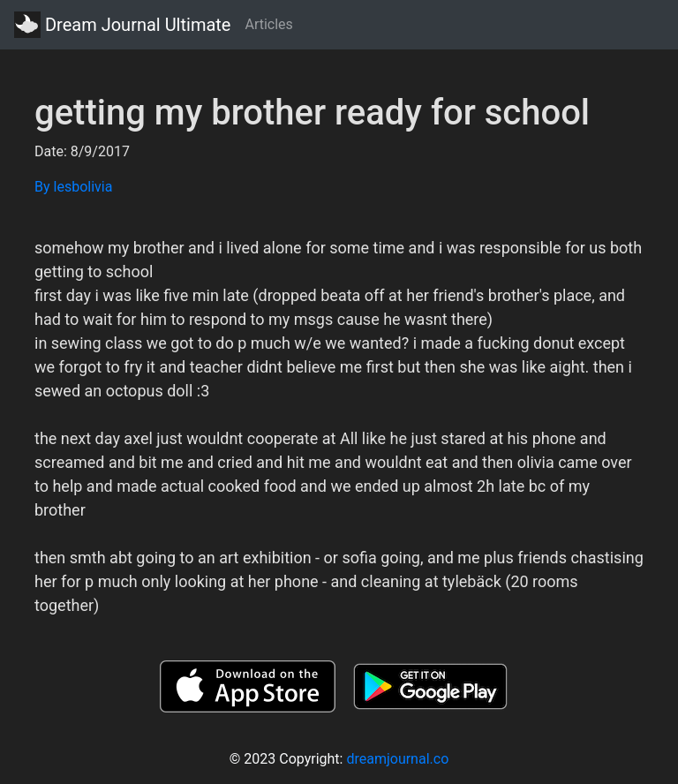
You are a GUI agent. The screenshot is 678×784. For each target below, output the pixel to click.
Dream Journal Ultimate (122, 25)
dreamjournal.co (397, 759)
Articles (268, 24)
